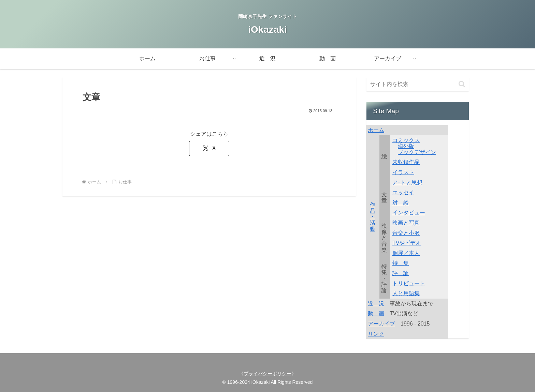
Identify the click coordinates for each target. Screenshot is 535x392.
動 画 (376, 313)
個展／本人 (406, 253)
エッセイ (403, 192)
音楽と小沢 (406, 233)
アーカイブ (381, 324)
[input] (418, 84)
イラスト (403, 172)
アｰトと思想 (407, 183)
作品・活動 (373, 217)
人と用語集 (406, 293)
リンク (376, 334)
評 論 (401, 273)
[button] (462, 84)
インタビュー (409, 213)
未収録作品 (406, 162)
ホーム (376, 130)
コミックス (406, 140)
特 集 (401, 263)
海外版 (406, 146)
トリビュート (409, 283)
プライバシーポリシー (267, 374)
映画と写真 (406, 223)
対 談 (401, 203)
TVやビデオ (407, 243)
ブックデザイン (417, 152)
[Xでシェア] (209, 148)
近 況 (376, 304)
